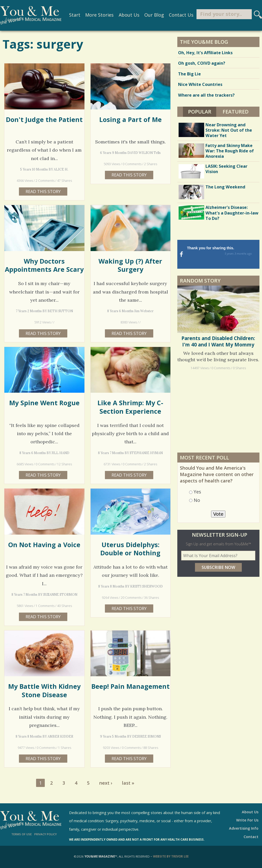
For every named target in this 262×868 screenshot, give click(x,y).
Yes (197, 485)
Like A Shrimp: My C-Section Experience (130, 407)
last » (128, 783)
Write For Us (247, 820)
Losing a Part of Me (130, 119)
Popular (202, 111)
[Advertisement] (218, 404)
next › (106, 783)
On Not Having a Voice (44, 545)
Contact (251, 837)
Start (74, 15)
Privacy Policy (46, 834)
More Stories (99, 15)
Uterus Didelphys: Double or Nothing (130, 549)
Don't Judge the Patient (44, 119)
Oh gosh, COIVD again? (202, 63)
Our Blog (154, 15)
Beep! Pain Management (130, 686)
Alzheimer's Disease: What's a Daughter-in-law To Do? (232, 213)
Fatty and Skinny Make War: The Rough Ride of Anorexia (230, 151)
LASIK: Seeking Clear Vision (226, 169)
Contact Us (181, 15)
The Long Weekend (225, 187)
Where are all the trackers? (206, 95)
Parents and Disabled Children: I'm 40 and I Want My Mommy (218, 335)
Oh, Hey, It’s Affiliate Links (205, 53)
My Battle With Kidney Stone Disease (44, 690)
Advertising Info (244, 828)
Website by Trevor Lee (171, 856)
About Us (129, 15)
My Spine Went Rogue (44, 403)
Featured (236, 112)
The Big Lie (189, 74)
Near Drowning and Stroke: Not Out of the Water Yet (229, 130)
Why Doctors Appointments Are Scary (44, 265)
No (197, 493)
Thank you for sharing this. (223, 251)
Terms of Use (21, 834)
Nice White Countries (200, 84)
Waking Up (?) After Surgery (130, 265)
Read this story (43, 191)
